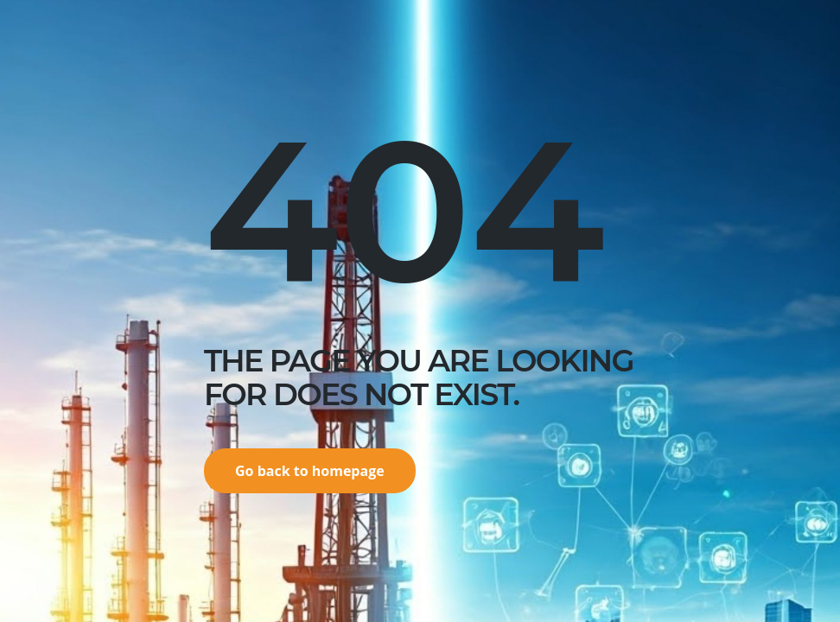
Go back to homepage (310, 471)
